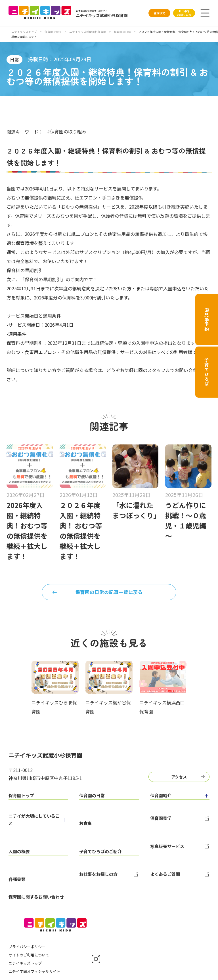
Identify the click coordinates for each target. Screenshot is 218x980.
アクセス (181, 779)
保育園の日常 (123, 32)
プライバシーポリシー (27, 926)
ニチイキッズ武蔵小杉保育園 (88, 32)
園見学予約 (207, 320)
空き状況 (160, 13)
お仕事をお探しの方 (184, 13)
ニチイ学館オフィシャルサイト (34, 951)
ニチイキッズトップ (24, 32)
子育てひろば (207, 372)
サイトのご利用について (29, 934)
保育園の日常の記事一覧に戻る (109, 593)
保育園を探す (53, 32)
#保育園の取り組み (67, 131)
